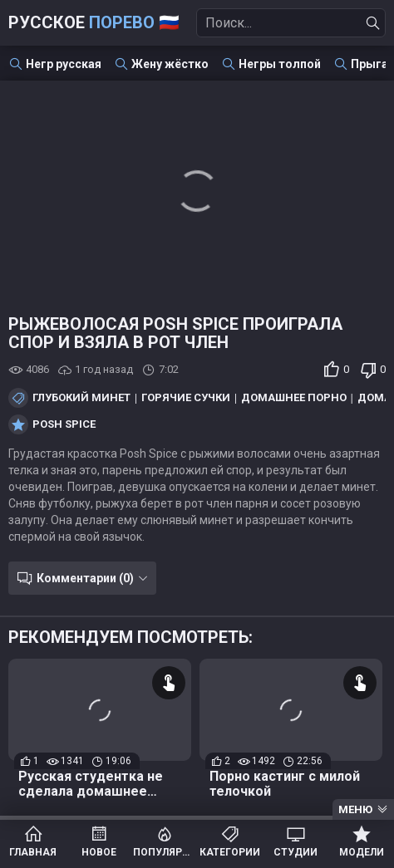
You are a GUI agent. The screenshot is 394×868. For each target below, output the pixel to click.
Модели (362, 852)
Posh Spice (64, 424)
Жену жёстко (170, 64)
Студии (295, 852)
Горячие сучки (186, 398)
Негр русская (64, 64)
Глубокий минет (81, 398)
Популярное (164, 852)
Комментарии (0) (85, 578)
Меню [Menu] (355, 809)
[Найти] (373, 23)
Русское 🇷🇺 (94, 22)
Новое (99, 852)
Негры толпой (280, 64)
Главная (33, 852)
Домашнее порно (294, 398)
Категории (230, 852)
